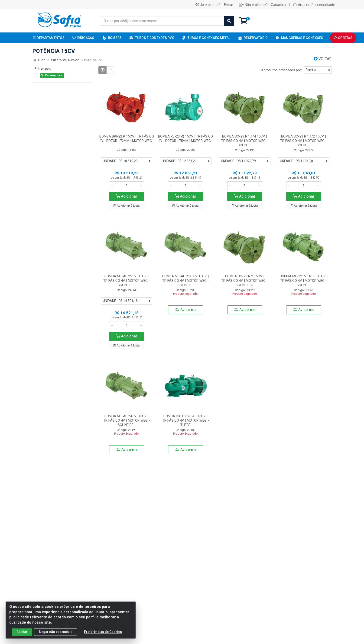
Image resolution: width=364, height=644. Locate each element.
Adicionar (127, 196)
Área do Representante (314, 5)
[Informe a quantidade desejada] (127, 186)
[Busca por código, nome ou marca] (162, 21)
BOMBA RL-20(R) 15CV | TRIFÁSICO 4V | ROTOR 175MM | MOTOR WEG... (185, 139)
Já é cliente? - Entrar (214, 5)
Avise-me (186, 310)
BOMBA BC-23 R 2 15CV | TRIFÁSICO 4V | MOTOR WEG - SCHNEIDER (245, 281)
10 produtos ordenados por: (280, 70)
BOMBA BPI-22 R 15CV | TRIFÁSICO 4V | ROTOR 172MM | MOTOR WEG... (127, 139)
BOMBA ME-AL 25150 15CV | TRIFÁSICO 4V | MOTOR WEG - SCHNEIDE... (127, 281)
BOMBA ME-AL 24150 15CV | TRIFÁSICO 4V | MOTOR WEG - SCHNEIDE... (127, 420)
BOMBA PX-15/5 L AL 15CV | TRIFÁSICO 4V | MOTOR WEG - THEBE (186, 420)
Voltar (323, 59)
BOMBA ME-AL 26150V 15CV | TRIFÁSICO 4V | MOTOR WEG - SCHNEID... (186, 281)
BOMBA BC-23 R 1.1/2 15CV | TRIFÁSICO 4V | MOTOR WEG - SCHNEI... (304, 141)
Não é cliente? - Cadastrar (263, 5)
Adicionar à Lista (127, 206)
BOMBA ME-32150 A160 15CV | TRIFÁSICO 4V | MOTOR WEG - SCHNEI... (304, 281)
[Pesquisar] (229, 21)
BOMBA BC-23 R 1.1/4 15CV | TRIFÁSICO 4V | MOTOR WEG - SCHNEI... (245, 141)
